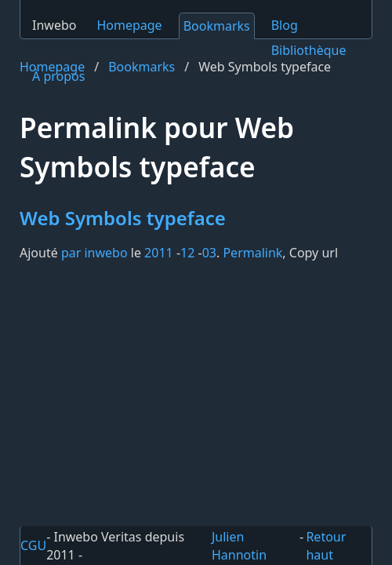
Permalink (252, 253)
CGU (33, 545)
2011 (159, 253)
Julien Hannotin (239, 545)
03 (209, 253)
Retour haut (326, 545)
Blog (285, 25)
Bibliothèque (309, 50)
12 (187, 253)
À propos (58, 76)
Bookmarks (217, 26)
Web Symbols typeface (123, 218)
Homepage (129, 25)
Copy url (314, 253)
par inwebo (94, 253)
